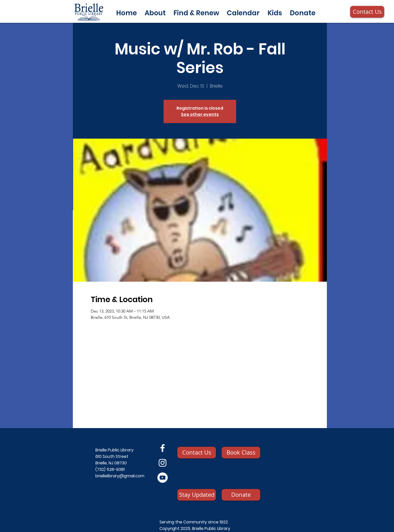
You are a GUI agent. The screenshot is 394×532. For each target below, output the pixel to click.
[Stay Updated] (197, 495)
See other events (200, 114)
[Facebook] (163, 448)
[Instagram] (163, 463)
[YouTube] (163, 478)
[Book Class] (241, 453)
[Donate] (241, 495)
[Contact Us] (367, 12)
